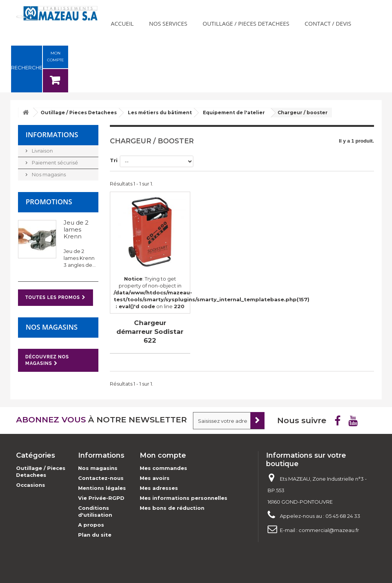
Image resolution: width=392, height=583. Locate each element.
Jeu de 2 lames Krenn (76, 229)
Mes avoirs (155, 478)
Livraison (42, 151)
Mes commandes (163, 468)
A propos (91, 525)
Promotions (49, 202)
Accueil (122, 23)
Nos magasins (48, 174)
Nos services (168, 23)
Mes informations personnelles (184, 498)
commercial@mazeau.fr (329, 530)
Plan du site (95, 535)
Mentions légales (102, 488)
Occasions (31, 485)
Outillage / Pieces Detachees (246, 23)
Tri (114, 160)
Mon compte (163, 455)
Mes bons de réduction (172, 508)
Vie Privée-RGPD (101, 498)
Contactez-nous (101, 478)
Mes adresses (159, 488)
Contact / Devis (328, 23)
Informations (52, 135)
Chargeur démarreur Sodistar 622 (150, 332)
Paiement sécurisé (54, 163)
